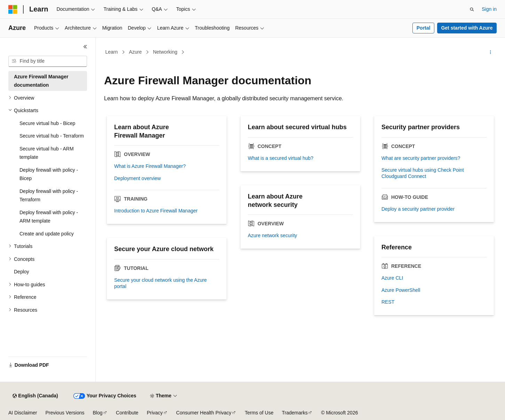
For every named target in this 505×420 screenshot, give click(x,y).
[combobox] (48, 61)
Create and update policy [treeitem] (47, 234)
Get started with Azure (467, 28)
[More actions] (491, 52)
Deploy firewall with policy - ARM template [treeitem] (49, 217)
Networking (165, 52)
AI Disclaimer (23, 413)
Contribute (127, 413)
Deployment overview (137, 178)
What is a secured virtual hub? (281, 158)
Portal (424, 28)
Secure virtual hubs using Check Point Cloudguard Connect (423, 173)
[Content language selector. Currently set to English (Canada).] (35, 396)
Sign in (489, 9)
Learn (112, 52)
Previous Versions (65, 413)
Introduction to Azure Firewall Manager (156, 211)
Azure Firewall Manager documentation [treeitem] (41, 81)
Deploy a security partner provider (418, 209)
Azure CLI (392, 278)
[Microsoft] (13, 9)
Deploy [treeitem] (22, 272)
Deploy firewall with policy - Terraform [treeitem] (49, 196)
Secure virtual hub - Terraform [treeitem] (52, 136)
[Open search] (472, 9)
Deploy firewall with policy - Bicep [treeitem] (49, 174)
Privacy (155, 413)
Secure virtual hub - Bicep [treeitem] (47, 123)
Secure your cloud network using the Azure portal (160, 283)
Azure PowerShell (401, 290)
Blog (98, 413)
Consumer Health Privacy (204, 413)
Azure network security (273, 235)
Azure (136, 52)
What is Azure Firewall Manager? (150, 166)
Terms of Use (259, 413)
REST (388, 302)
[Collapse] (85, 47)
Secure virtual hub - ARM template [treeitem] (47, 153)
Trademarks (295, 413)
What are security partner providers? (421, 158)
